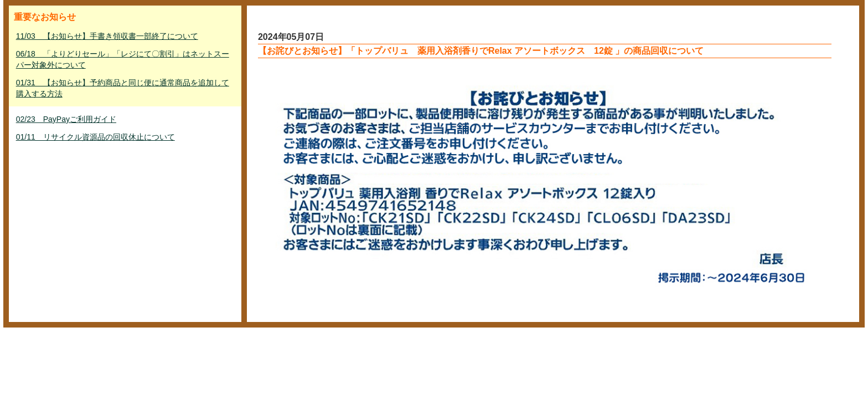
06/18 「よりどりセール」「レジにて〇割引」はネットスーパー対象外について (123, 59)
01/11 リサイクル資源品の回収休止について (95, 137)
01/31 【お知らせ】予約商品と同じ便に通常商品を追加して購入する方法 (123, 88)
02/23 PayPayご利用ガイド (66, 119)
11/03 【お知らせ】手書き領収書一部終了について (107, 36)
